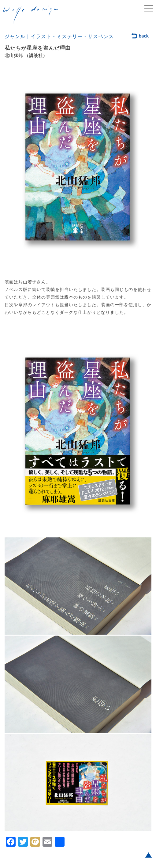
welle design (31, 15)
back (140, 36)
